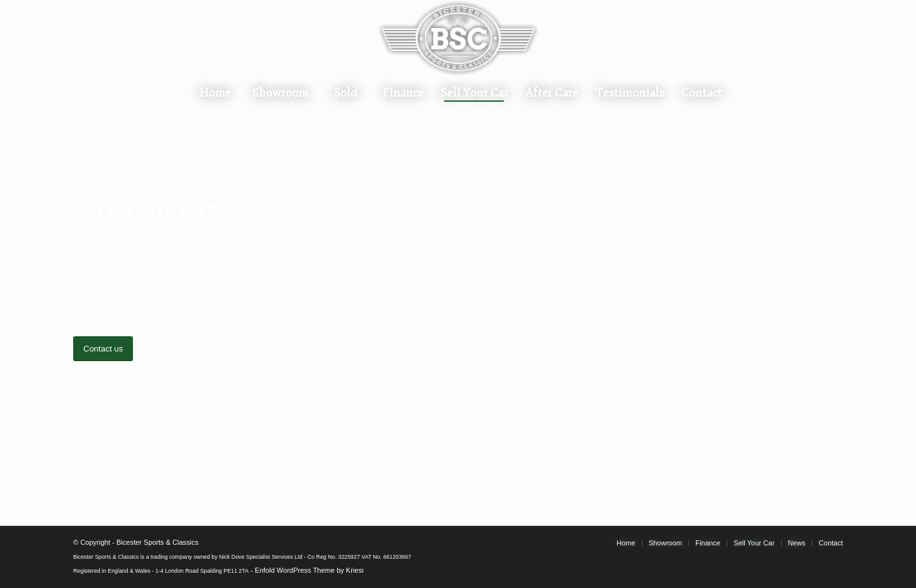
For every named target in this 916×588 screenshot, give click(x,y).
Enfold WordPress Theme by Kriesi (309, 570)
